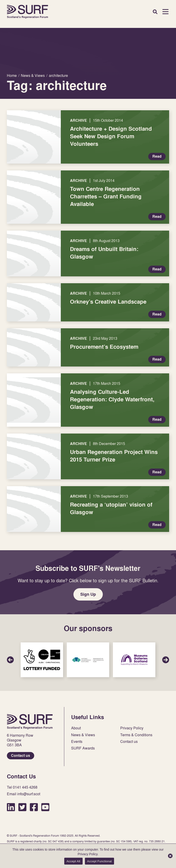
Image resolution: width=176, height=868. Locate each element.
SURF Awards (83, 748)
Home (28, 12)
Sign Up (88, 594)
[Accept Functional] (170, 856)
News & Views (83, 735)
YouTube (45, 807)
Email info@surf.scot (24, 794)
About (76, 728)
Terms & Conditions (136, 735)
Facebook (34, 807)
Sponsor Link (42, 660)
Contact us (21, 756)
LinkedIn (11, 807)
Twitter (22, 807)
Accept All (73, 861)
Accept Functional (100, 861)
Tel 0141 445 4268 (22, 787)
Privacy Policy (132, 728)
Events (77, 742)
